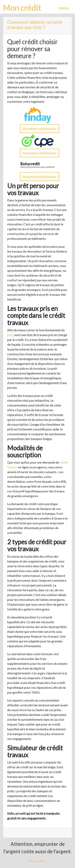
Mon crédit (22, 8)
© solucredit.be (37, 861)
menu (64, 8)
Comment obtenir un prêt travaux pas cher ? (35, 24)
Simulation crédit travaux (39, 129)
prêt (10, 335)
